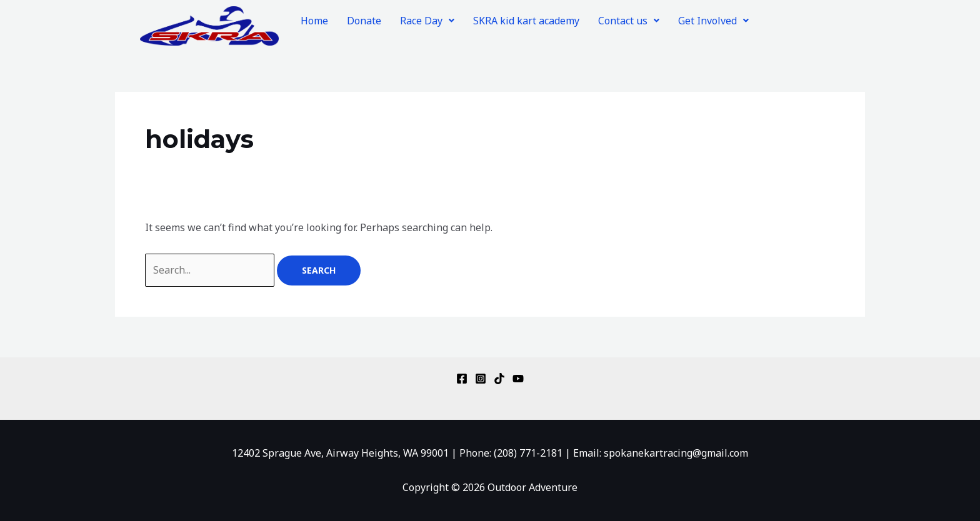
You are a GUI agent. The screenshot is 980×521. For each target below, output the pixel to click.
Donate (364, 21)
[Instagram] (481, 379)
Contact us (629, 21)
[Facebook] (462, 379)
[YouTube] (518, 379)
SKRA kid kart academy (526, 21)
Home (314, 21)
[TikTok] (499, 379)
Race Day (427, 21)
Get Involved (713, 21)
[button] (427, 21)
